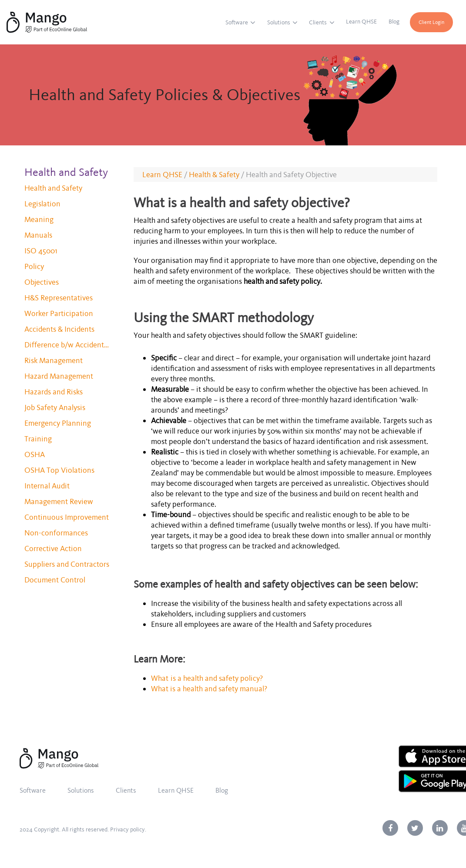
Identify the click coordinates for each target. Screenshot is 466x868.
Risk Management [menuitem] (54, 360)
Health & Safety (214, 175)
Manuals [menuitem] (38, 235)
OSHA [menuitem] (35, 454)
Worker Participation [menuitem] (59, 313)
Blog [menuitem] (394, 22)
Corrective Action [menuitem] (53, 548)
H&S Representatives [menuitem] (59, 298)
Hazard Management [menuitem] (59, 376)
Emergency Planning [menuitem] (58, 423)
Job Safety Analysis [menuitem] (55, 407)
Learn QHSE (162, 175)
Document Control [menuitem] (55, 580)
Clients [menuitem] (318, 22)
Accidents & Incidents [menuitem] (59, 329)
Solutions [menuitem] (279, 22)
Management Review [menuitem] (59, 501)
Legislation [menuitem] (42, 204)
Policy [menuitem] (34, 266)
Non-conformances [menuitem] (56, 533)
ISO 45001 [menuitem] (41, 251)
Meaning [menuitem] (39, 219)
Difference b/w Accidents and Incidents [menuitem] (68, 345)
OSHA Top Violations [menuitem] (59, 470)
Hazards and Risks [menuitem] (54, 392)
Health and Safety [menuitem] (53, 188)
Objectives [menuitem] (42, 282)
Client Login (431, 22)
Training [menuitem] (38, 439)
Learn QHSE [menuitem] (361, 22)
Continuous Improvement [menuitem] (67, 517)
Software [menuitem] (237, 22)
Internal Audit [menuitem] (47, 486)
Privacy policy (127, 829)
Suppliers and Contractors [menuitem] (67, 564)
